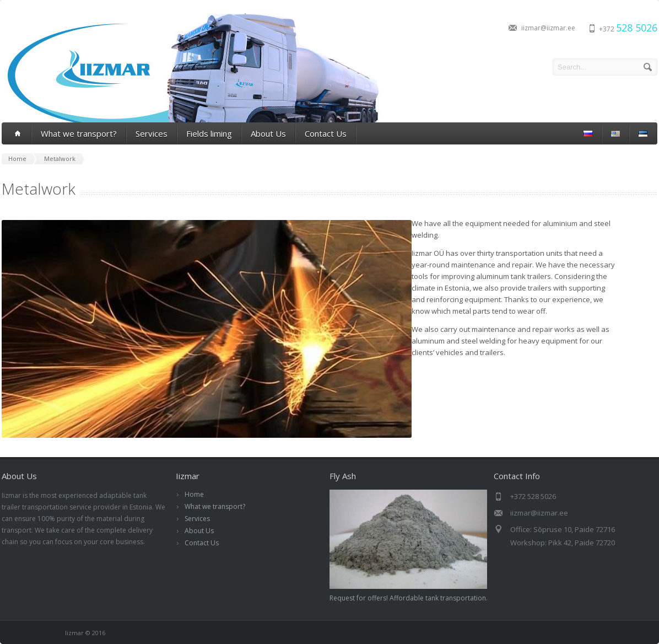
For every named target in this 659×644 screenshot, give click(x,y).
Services (152, 133)
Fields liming (209, 133)
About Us (268, 133)
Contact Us (326, 133)
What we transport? (79, 133)
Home (194, 494)
